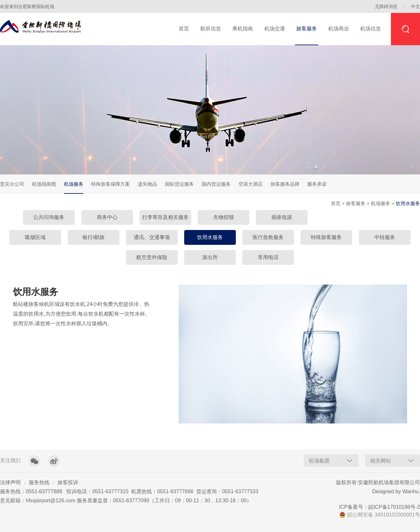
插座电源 (282, 217)
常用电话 (268, 257)
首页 (184, 29)
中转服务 (385, 237)
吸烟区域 (35, 237)
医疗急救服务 (268, 237)
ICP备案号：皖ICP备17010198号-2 (379, 507)
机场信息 (371, 29)
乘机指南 (243, 29)
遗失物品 (147, 184)
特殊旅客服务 (326, 237)
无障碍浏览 (386, 6)
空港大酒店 (251, 184)
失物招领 (224, 217)
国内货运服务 (216, 184)
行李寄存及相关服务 (165, 217)
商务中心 (107, 217)
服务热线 (39, 482)
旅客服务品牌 (285, 184)
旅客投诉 (68, 482)
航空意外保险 (152, 257)
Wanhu (410, 491)
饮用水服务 (210, 237)
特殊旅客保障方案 (110, 184)
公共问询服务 (49, 217)
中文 (415, 6)
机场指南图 (44, 184)
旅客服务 (307, 29)
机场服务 (74, 188)
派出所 (210, 257)
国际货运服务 (179, 184)
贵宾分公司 (12, 184)
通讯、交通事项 (152, 237)
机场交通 (275, 29)
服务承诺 (317, 184)
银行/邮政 (93, 237)
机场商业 (339, 29)
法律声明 (10, 482)
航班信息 (211, 29)
